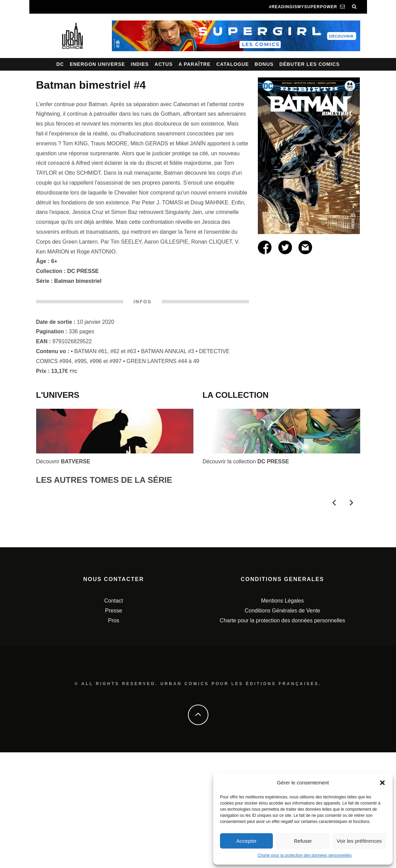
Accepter (246, 841)
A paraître (194, 64)
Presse (114, 726)
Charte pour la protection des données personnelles (305, 855)
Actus (164, 64)
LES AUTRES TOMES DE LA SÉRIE (104, 480)
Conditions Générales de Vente (282, 726)
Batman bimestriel (78, 281)
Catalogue (233, 64)
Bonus (264, 64)
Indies (140, 64)
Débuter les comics (310, 64)
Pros (114, 736)
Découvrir (63, 461)
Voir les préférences (359, 841)
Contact (113, 716)
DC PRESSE (83, 271)
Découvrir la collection (246, 461)
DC (60, 64)
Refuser (303, 841)
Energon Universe (97, 64)
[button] (382, 783)
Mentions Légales (282, 716)
